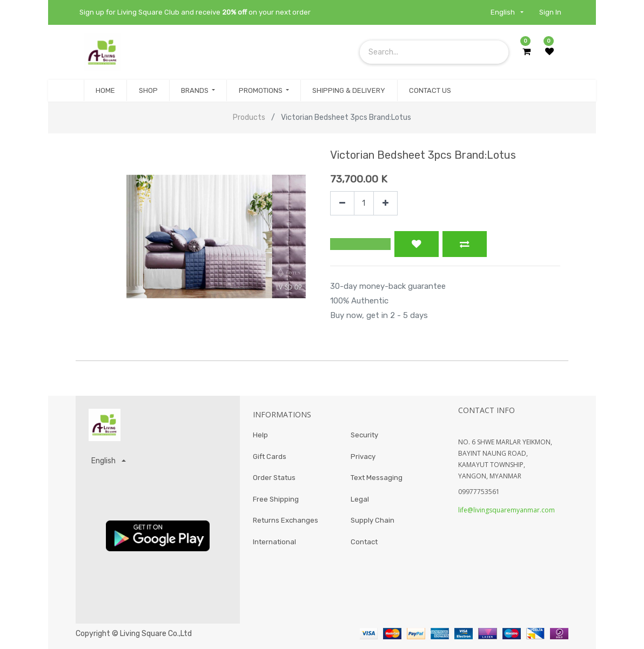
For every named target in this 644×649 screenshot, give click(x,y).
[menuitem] (105, 91)
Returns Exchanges (286, 520)
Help (260, 435)
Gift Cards (270, 457)
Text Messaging (377, 478)
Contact (364, 542)
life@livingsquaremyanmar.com (507, 510)
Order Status (274, 478)
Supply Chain (373, 520)
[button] (360, 244)
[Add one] (385, 203)
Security (364, 435)
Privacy (363, 457)
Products (249, 117)
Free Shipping (276, 499)
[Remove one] (342, 203)
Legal (360, 499)
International (274, 542)
